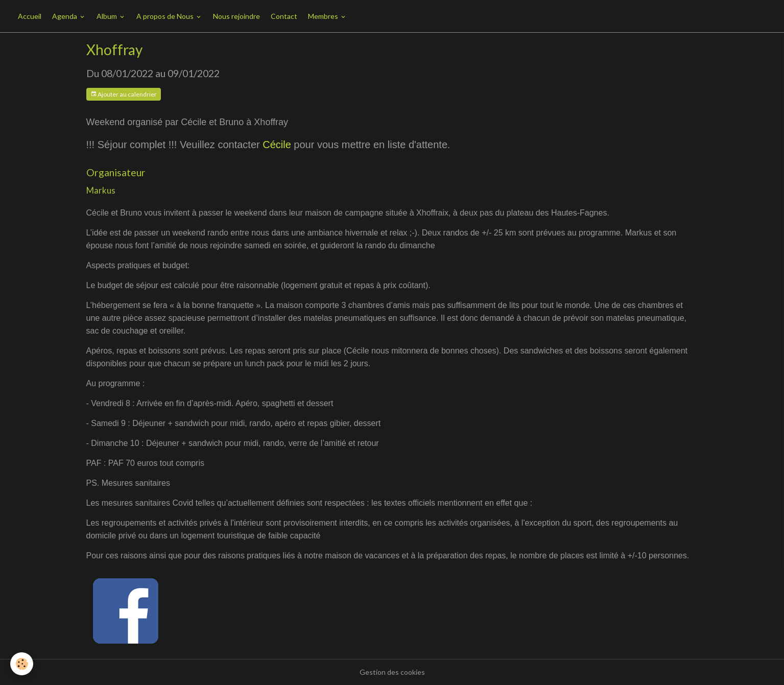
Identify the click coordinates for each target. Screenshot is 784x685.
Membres (324, 16)
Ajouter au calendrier (124, 94)
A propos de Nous (166, 16)
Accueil (30, 16)
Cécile (277, 145)
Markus (101, 190)
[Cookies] (22, 664)
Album (108, 16)
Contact (284, 16)
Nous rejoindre (236, 16)
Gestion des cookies (392, 672)
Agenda (65, 16)
